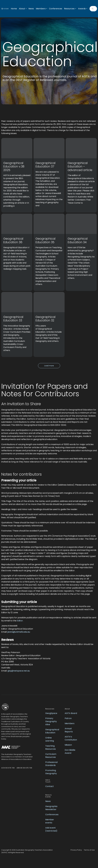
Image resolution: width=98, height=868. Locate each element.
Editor (20, 621)
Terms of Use (89, 850)
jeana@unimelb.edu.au (19, 632)
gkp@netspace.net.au (19, 671)
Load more (49, 366)
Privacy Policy (76, 850)
